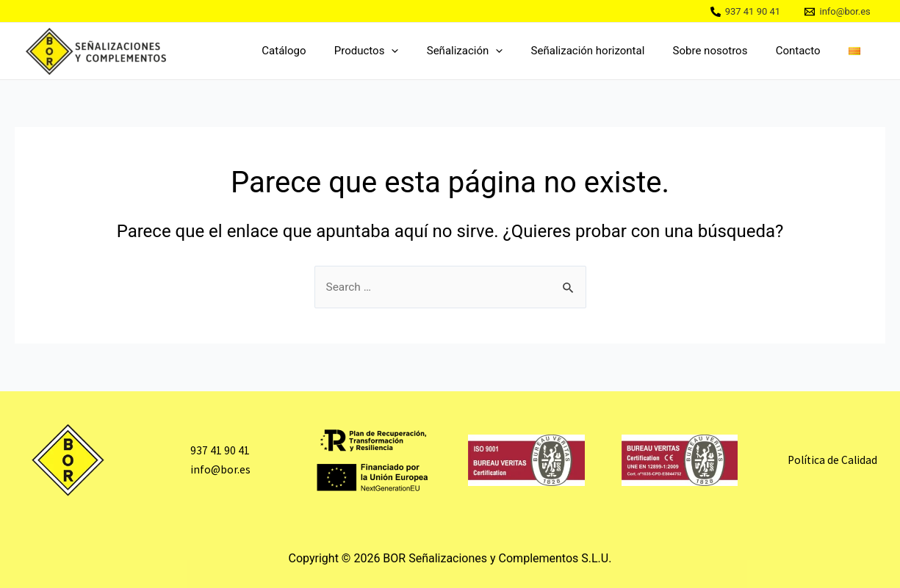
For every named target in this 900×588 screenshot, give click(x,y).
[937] (745, 12)
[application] (425, 51)
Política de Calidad (832, 460)
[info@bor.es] (838, 12)
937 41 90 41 (220, 451)
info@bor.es (220, 469)
